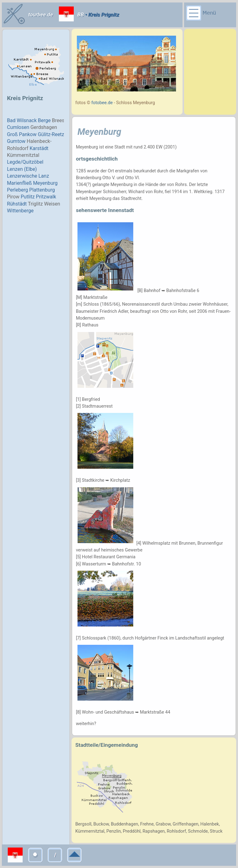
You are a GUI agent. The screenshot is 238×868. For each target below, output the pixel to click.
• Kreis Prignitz (102, 15)
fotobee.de (102, 103)
